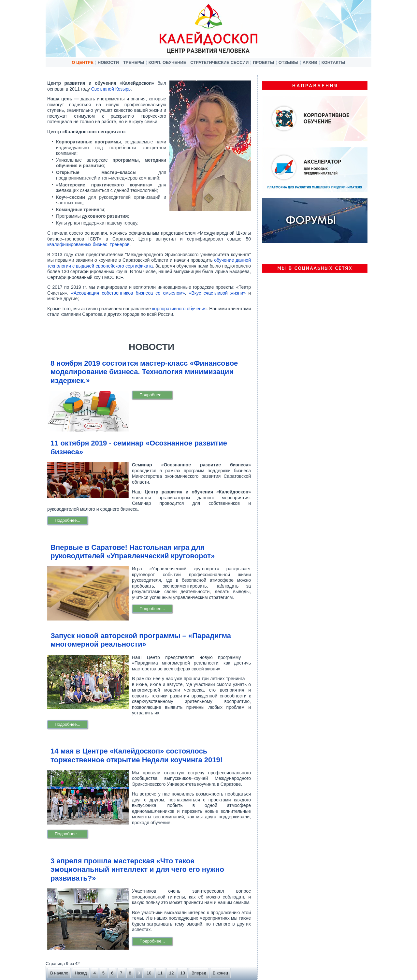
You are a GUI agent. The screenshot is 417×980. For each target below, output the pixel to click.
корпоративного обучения (179, 309)
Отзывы (288, 62)
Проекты (264, 62)
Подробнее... (152, 395)
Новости (108, 62)
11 (160, 973)
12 (171, 973)
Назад (81, 973)
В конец (220, 973)
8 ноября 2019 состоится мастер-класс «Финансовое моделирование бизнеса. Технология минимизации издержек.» (144, 372)
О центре (83, 62)
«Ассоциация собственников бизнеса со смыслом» (128, 293)
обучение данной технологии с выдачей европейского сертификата (149, 263)
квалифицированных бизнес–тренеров (88, 244)
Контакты (333, 62)
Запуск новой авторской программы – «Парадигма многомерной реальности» (141, 640)
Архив (310, 62)
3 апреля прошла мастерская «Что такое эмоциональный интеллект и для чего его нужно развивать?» (137, 870)
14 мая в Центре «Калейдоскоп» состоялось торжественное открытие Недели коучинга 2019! (137, 755)
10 (149, 973)
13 (182, 973)
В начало (59, 973)
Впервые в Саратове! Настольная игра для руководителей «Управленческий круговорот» (133, 552)
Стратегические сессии (219, 62)
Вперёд (199, 973)
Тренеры (134, 62)
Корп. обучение (167, 62)
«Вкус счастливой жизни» (217, 293)
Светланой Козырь (111, 89)
